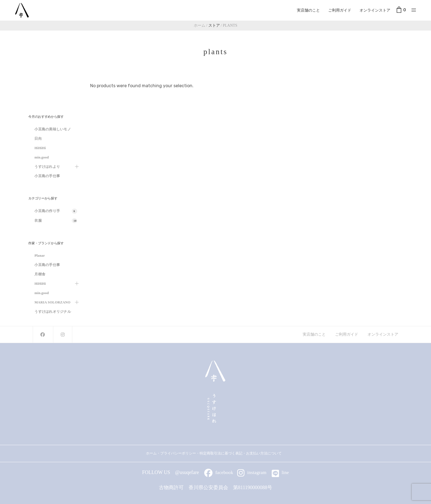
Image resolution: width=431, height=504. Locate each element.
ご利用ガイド (340, 10)
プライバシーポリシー (178, 453)
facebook (219, 472)
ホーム (151, 453)
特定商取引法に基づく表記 (221, 453)
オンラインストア (375, 10)
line (280, 472)
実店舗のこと (308, 10)
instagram (252, 472)
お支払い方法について (266, 453)
